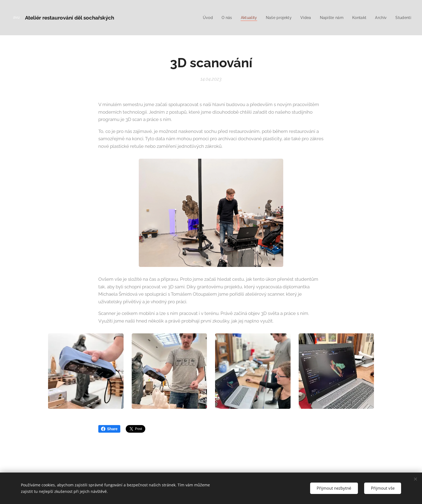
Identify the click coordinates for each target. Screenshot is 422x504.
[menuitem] (203, 18)
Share (109, 429)
